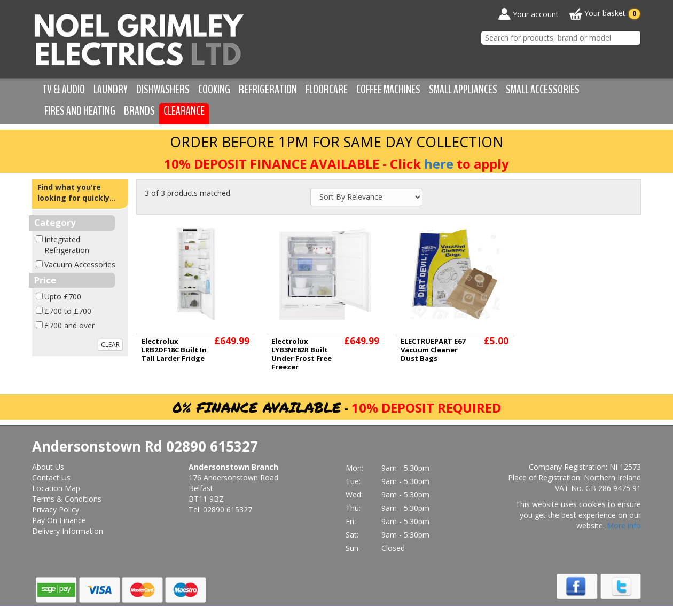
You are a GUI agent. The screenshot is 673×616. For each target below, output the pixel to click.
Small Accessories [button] (543, 90)
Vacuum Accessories (80, 264)
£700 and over (69, 325)
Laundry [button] (111, 90)
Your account (528, 14)
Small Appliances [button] (463, 90)
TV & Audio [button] (64, 90)
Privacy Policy (56, 510)
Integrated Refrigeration (67, 245)
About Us (48, 467)
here (439, 164)
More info (624, 526)
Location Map (56, 488)
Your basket (605, 14)
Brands (139, 111)
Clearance (184, 111)
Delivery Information (68, 531)
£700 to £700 (68, 311)
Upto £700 (63, 297)
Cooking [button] (214, 90)
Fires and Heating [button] (80, 111)
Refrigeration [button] (268, 90)
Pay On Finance (59, 520)
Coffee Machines (388, 90)
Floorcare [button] (327, 90)
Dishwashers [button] (163, 90)
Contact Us (51, 477)
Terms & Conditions (67, 499)
